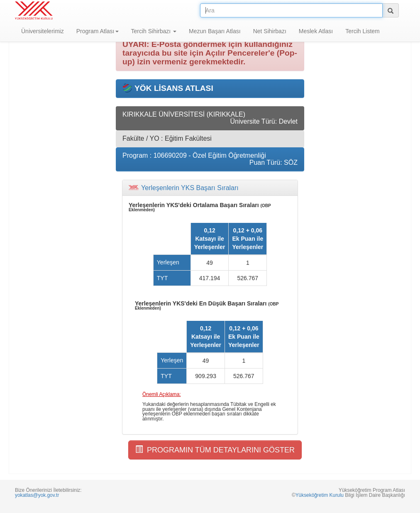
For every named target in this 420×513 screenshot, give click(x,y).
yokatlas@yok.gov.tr (37, 495)
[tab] (210, 188)
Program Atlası (98, 31)
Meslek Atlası (316, 31)
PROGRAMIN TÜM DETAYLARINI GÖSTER (215, 450)
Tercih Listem (362, 31)
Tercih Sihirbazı (154, 31)
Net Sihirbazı (270, 31)
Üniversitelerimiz (43, 31)
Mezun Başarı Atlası (215, 31)
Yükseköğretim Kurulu (320, 495)
